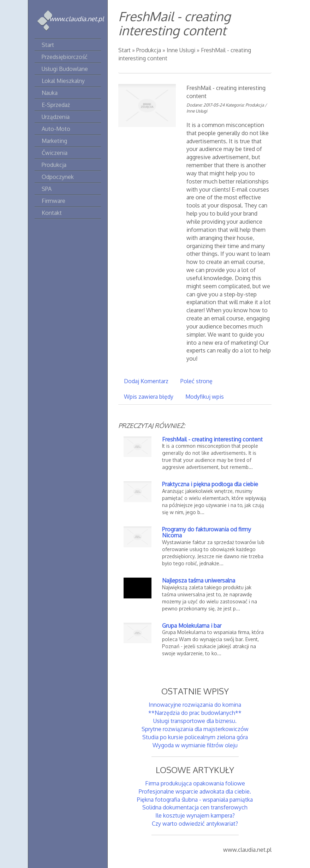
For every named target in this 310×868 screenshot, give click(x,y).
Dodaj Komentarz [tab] (146, 381)
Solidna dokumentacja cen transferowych (195, 807)
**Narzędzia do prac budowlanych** (195, 713)
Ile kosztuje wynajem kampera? (195, 815)
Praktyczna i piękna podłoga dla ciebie (210, 484)
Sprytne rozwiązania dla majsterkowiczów (195, 729)
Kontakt (52, 213)
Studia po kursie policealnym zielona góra (195, 737)
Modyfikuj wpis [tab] (205, 397)
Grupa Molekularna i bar (192, 626)
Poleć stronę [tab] (196, 381)
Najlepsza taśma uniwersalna (199, 580)
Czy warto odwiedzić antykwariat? (195, 824)
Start (124, 50)
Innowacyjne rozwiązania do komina (195, 705)
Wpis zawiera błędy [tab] (149, 397)
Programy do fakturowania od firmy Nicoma (207, 532)
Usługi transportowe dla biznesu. (195, 721)
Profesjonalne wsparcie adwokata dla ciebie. (195, 791)
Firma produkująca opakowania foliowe (195, 783)
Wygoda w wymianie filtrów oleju (195, 745)
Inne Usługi (181, 50)
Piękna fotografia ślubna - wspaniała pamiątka (195, 800)
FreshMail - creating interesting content (212, 439)
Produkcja (149, 50)
